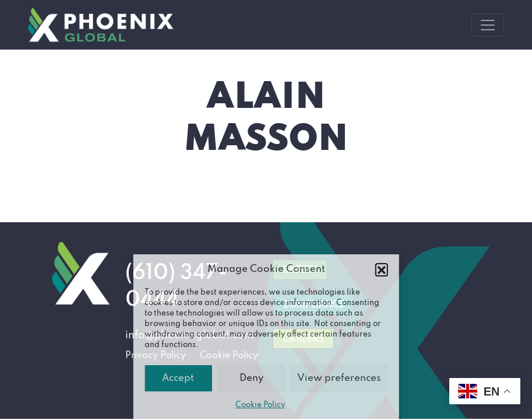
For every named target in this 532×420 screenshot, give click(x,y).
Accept (178, 378)
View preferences (339, 378)
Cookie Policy (260, 405)
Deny (251, 378)
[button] (382, 269)
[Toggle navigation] (488, 25)
